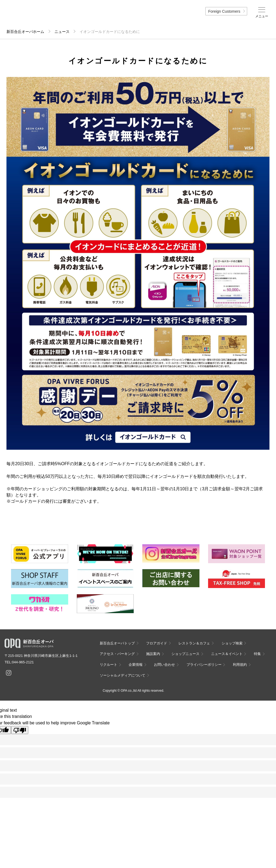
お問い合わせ (164, 665)
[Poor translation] (20, 730)
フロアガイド (157, 643)
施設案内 (153, 654)
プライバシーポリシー (204, 665)
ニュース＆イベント (227, 654)
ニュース (62, 32)
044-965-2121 (23, 662)
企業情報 (136, 665)
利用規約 (240, 665)
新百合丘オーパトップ (117, 643)
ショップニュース (185, 654)
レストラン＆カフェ (194, 643)
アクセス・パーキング (117, 654)
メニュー (262, 16)
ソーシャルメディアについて (123, 675)
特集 (257, 654)
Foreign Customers (224, 11)
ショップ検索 (232, 643)
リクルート (108, 665)
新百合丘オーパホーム (25, 32)
